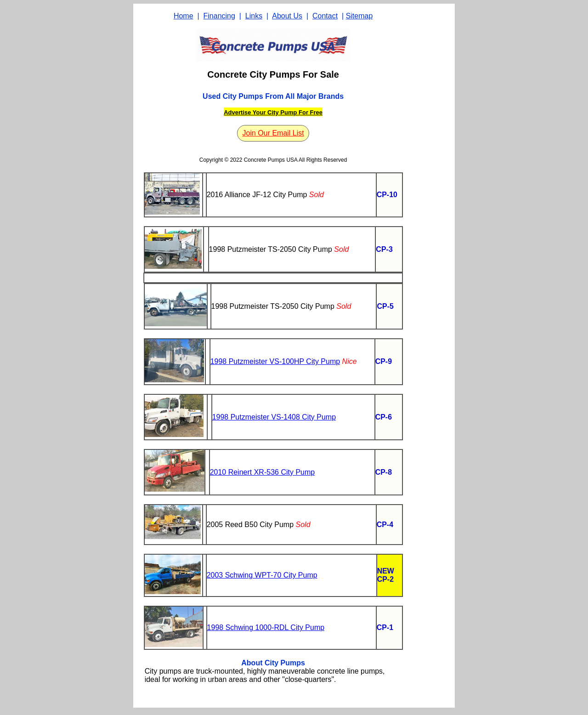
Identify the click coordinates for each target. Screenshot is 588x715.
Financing (219, 16)
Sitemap (359, 16)
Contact (325, 16)
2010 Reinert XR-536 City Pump (263, 472)
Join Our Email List (273, 133)
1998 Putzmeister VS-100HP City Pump (275, 361)
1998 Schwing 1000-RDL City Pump (266, 627)
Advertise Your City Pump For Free (273, 112)
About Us (287, 16)
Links (254, 16)
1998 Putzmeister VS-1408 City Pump (274, 417)
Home (184, 16)
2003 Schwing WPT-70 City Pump (262, 575)
